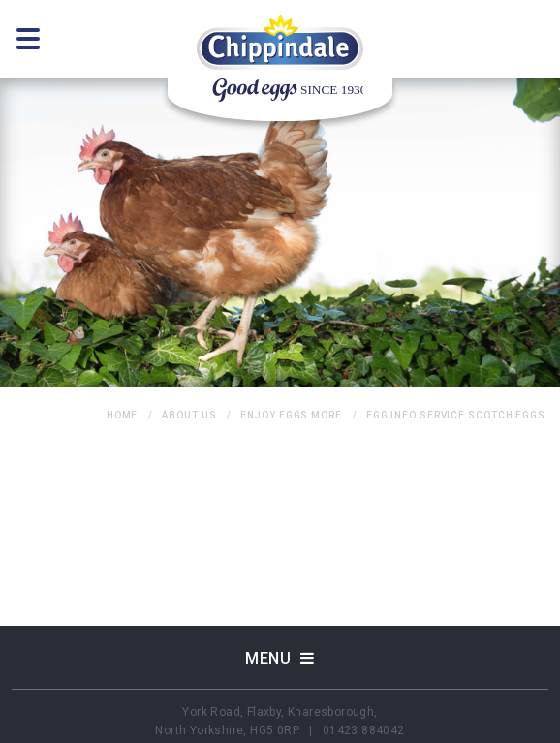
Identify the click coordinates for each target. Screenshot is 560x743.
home (123, 415)
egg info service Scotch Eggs (456, 415)
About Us (189, 415)
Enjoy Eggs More (291, 415)
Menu (280, 657)
